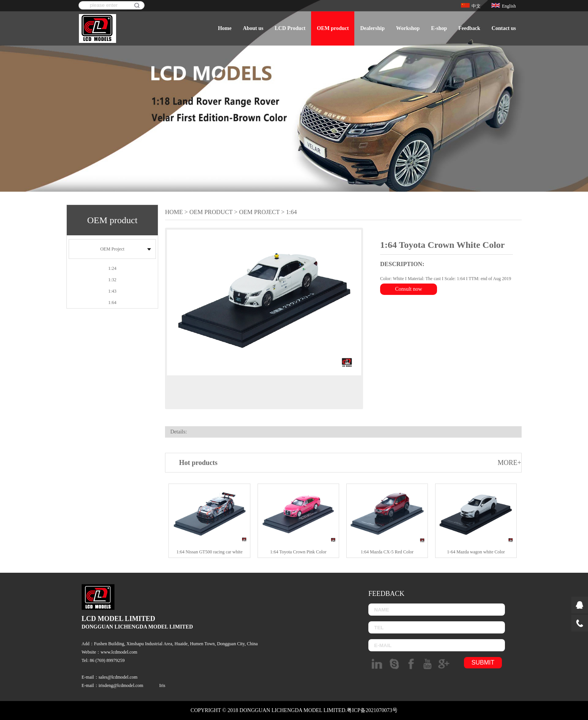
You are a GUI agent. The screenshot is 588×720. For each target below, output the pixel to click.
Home (225, 28)
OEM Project (112, 249)
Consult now (408, 289)
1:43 (112, 291)
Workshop (408, 28)
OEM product (333, 28)
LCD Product (290, 28)
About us (253, 28)
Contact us (504, 28)
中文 (471, 6)
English (504, 6)
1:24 (112, 268)
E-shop (439, 28)
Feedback (469, 28)
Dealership (372, 28)
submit (483, 662)
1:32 (112, 280)
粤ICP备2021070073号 (372, 710)
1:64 (112, 302)
